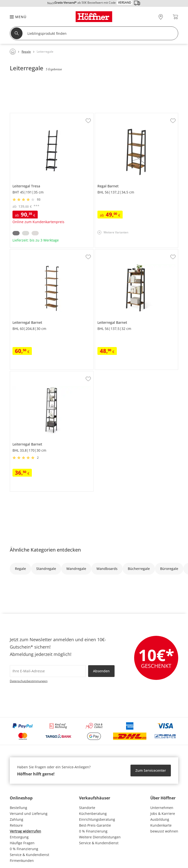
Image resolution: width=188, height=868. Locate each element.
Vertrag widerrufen (25, 831)
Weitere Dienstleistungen (100, 837)
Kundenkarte (161, 825)
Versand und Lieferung (29, 814)
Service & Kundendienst (29, 855)
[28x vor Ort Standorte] (161, 17)
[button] (16, 17)
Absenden (101, 671)
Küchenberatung (93, 814)
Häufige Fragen (22, 843)
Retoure (16, 825)
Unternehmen (162, 808)
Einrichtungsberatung (97, 819)
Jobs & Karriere (163, 814)
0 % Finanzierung (24, 849)
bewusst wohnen (164, 831)
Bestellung (18, 808)
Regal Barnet (106, 115)
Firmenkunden (22, 861)
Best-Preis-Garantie (95, 825)
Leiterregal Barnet (25, 251)
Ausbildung (160, 819)
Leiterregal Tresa (24, 115)
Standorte (87, 808)
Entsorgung (19, 837)
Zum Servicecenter (151, 770)
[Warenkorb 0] (175, 17)
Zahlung (17, 819)
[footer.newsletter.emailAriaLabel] (48, 671)
